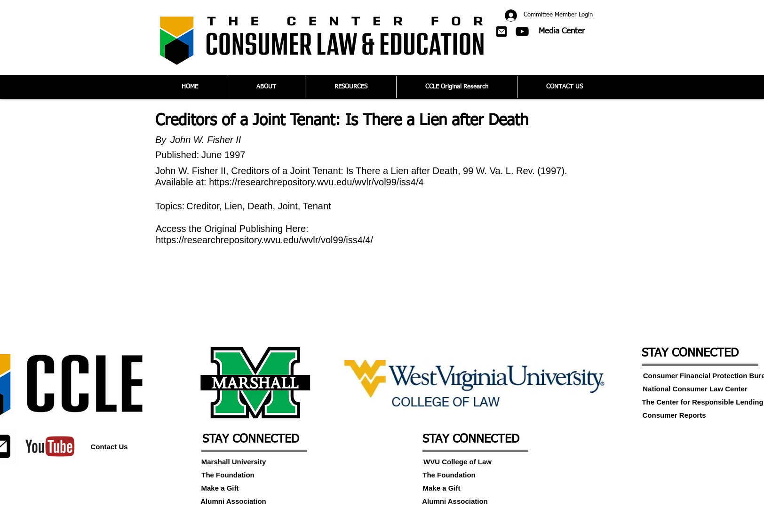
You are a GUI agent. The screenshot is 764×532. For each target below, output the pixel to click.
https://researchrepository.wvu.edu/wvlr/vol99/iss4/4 (316, 182)
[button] (501, 32)
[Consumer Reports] (674, 415)
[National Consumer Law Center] (695, 389)
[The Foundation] (228, 475)
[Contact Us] (109, 446)
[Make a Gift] (220, 488)
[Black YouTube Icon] (522, 32)
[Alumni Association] (233, 501)
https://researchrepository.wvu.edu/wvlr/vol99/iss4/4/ (264, 240)
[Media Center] (562, 31)
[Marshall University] (234, 461)
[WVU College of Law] (458, 461)
